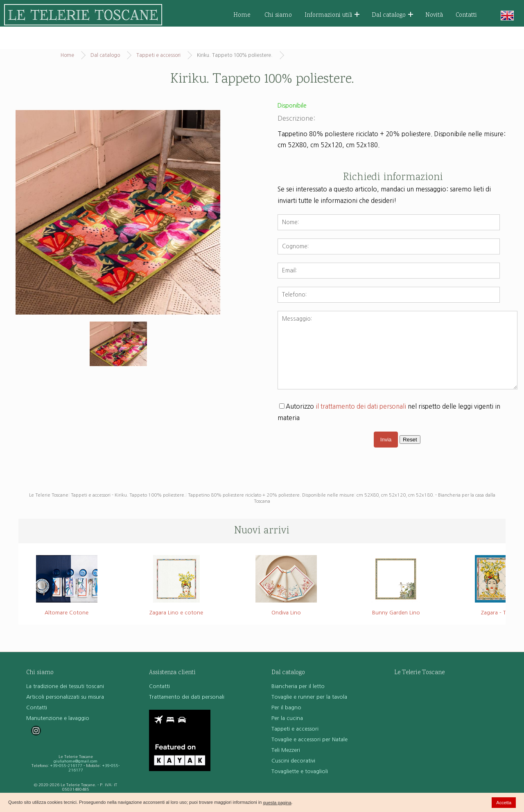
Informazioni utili (332, 15)
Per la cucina (287, 718)
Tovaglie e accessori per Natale (309, 739)
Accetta (504, 803)
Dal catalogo (392, 15)
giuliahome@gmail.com (76, 761)
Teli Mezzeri (286, 750)
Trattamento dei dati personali (187, 697)
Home (242, 15)
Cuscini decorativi (293, 761)
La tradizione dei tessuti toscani (65, 686)
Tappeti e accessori (158, 55)
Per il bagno (286, 707)
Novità (434, 15)
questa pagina (277, 803)
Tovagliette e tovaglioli (300, 771)
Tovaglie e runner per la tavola (309, 697)
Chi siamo (278, 15)
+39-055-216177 (66, 766)
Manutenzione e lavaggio (58, 718)
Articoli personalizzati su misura (65, 697)
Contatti (466, 15)
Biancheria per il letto (298, 686)
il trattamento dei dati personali (361, 406)
